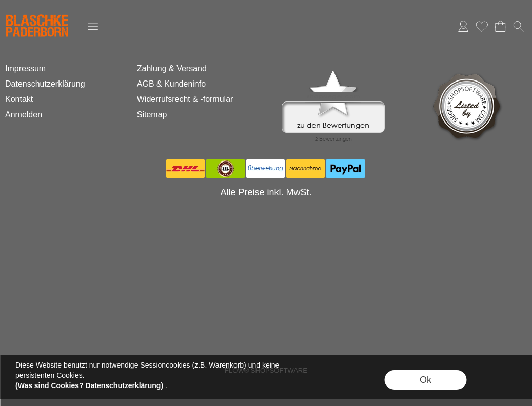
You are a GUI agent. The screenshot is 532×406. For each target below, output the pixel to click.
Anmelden (463, 26)
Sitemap (152, 115)
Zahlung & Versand (172, 68)
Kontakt (19, 99)
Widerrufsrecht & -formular (185, 99)
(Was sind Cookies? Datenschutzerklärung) (89, 385)
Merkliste (482, 26)
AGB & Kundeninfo (171, 84)
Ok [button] (426, 380)
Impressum (25, 68)
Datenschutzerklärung (45, 84)
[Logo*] (37, 11)
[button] (93, 26)
